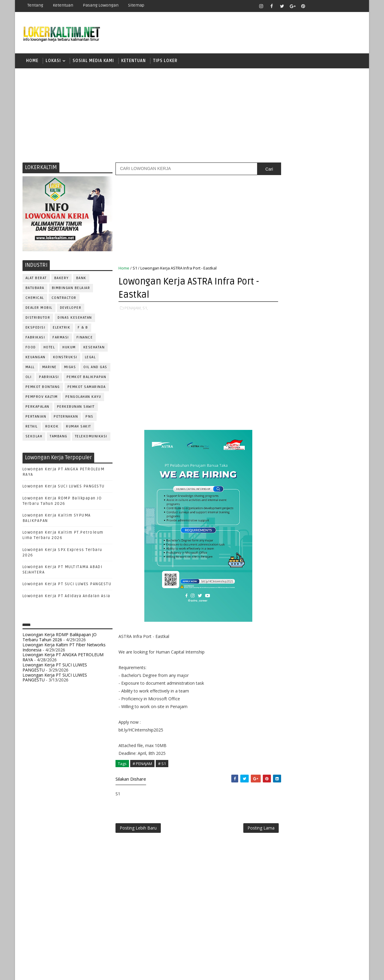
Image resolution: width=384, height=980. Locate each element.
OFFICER (336, 556)
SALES (280, 626)
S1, (145, 309)
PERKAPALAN (37, 408)
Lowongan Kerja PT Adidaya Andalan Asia (66, 597)
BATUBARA (35, 289)
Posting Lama (248, 829)
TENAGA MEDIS (288, 655)
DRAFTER (312, 517)
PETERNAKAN (66, 417)
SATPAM (301, 626)
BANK (81, 279)
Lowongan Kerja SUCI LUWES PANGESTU (64, 487)
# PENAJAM (142, 764)
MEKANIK (312, 556)
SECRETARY (327, 626)
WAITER (281, 665)
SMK (282, 434)
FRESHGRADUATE (296, 392)
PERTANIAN (36, 417)
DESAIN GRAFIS (334, 507)
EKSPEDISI (36, 328)
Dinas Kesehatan (75, 319)
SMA (282, 423)
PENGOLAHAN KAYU (83, 398)
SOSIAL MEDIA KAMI (93, 61)
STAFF (280, 645)
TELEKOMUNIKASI (91, 437)
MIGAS (70, 368)
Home (32, 61)
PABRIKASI (49, 378)
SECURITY (283, 635)
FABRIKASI (35, 338)
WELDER (303, 665)
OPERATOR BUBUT (318, 566)
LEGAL (90, 358)
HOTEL (49, 348)
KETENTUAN (133, 61)
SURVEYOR (303, 645)
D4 (280, 381)
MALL (30, 368)
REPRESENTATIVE (290, 616)
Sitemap (136, 5)
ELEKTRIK (62, 328)
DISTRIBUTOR (38, 319)
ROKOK (52, 427)
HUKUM (69, 348)
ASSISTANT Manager (294, 497)
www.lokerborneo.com (294, 697)
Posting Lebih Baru (138, 829)
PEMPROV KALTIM (42, 398)
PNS (90, 417)
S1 (135, 269)
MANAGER (332, 546)
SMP (282, 444)
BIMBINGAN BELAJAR (71, 289)
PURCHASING (327, 596)
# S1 (162, 764)
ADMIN (281, 487)
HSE (342, 536)
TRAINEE (317, 655)
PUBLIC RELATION (291, 596)
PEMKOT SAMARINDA (87, 388)
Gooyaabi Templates (129, 971)
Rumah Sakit (79, 427)
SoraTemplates (60, 971)
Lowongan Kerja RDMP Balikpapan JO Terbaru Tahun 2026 (60, 638)
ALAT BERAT (36, 279)
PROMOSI (317, 586)
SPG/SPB (339, 635)
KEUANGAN (36, 358)
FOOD (31, 348)
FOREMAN (342, 527)
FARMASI (61, 338)
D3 (280, 371)
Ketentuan (63, 5)
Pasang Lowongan (101, 5)
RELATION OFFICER (330, 606)
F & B (83, 328)
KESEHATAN (94, 348)
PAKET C (287, 402)
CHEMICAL (35, 299)
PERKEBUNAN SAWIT (76, 408)
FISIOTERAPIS (312, 527)
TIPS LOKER (165, 61)
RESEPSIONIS (327, 616)
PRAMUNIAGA (344, 576)
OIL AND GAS (96, 368)
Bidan (327, 497)
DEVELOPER (71, 309)
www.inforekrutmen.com (295, 702)
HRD (327, 536)
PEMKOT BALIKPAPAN (87, 378)
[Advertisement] (192, 115)
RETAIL (32, 427)
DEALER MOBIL (39, 309)
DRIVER (334, 517)
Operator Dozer (291, 576)
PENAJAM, (133, 309)
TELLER (327, 645)
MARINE (49, 368)
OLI (29, 378)
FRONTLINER (286, 536)
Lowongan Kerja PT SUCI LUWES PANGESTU (67, 585)
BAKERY (61, 279)
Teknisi (340, 655)
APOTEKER (333, 487)
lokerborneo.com (227, 971)
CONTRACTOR (64, 299)
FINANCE (85, 338)
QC (302, 606)
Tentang (35, 5)
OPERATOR (284, 566)
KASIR (310, 546)
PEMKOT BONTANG (43, 388)
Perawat (283, 606)
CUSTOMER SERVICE (293, 507)
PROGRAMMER (288, 586)
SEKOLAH (34, 437)
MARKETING (285, 556)
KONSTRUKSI (65, 358)
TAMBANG (59, 437)
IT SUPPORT (286, 546)
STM (282, 455)
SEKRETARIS (311, 635)
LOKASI (53, 61)
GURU (310, 536)
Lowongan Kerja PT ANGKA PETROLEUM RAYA (63, 658)
